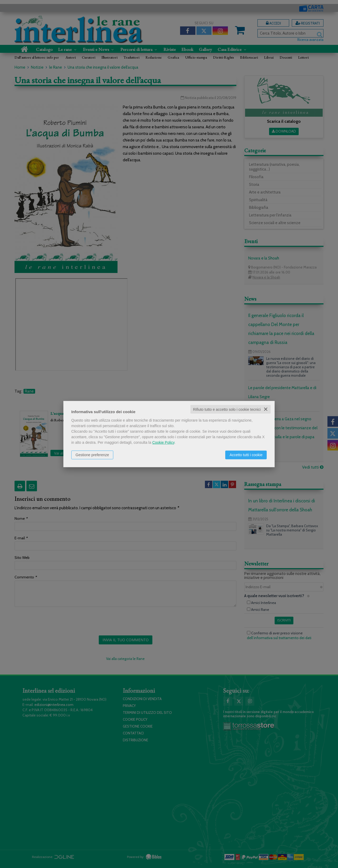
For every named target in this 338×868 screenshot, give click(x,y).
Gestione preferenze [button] (92, 455)
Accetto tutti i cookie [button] (246, 455)
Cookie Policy (163, 442)
